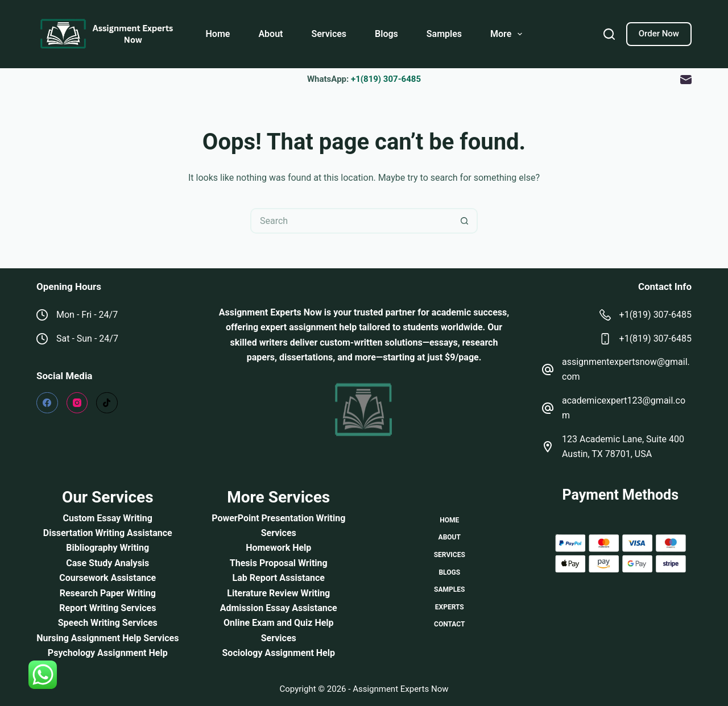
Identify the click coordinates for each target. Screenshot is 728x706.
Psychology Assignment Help (108, 653)
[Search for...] (351, 221)
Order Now (659, 34)
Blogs (386, 34)
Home (218, 34)
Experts (450, 607)
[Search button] (465, 221)
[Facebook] (47, 403)
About (270, 34)
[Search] (609, 34)
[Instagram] (77, 403)
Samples (444, 34)
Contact (449, 624)
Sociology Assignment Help (279, 653)
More (508, 34)
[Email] (686, 80)
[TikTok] (107, 403)
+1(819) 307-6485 (386, 79)
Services (329, 34)
